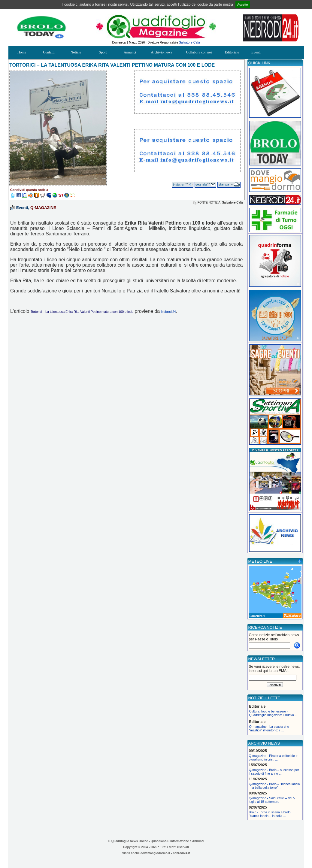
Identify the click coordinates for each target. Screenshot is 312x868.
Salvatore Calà (189, 42)
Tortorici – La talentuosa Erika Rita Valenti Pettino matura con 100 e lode (82, 312)
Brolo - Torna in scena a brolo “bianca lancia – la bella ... (270, 814)
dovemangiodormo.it (155, 853)
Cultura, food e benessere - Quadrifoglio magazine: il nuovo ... (273, 713)
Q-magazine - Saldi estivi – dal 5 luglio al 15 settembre (272, 800)
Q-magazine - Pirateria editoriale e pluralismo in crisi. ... (273, 758)
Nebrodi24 (169, 312)
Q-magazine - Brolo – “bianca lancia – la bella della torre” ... (274, 786)
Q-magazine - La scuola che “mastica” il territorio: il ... (269, 728)
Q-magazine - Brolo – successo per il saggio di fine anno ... (274, 772)
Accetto (243, 5)
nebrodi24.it (182, 853)
